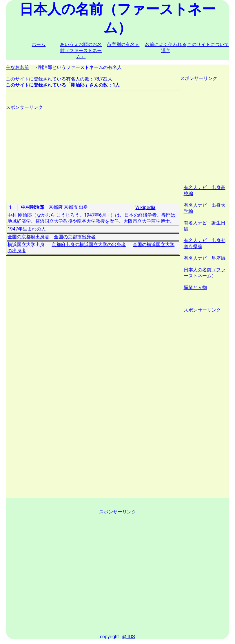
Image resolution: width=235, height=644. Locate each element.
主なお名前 (17, 67)
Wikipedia (145, 207)
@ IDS (129, 637)
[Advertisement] (93, 151)
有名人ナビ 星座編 (205, 258)
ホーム (39, 44)
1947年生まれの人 (27, 229)
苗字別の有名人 (123, 44)
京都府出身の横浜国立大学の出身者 (89, 245)
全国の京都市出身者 (75, 237)
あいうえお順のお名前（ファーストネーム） (81, 51)
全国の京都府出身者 (28, 237)
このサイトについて (208, 44)
